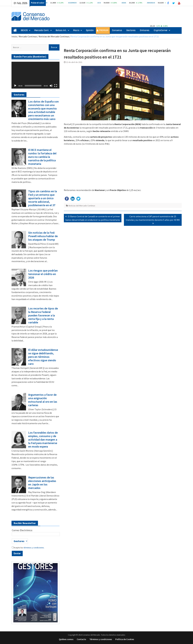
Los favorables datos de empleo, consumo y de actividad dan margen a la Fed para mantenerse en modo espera (43, 440)
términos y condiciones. (34, 548)
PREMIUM (104, 30)
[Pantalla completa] (56, 86)
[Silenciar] (51, 86)
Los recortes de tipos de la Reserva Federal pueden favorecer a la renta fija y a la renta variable (43, 315)
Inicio (14, 36)
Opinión (90, 30)
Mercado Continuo (28, 36)
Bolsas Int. (61, 30)
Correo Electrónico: (22, 530)
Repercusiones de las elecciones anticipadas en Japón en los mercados (42, 483)
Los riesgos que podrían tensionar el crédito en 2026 (43, 274)
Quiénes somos (66, 639)
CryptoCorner (161, 30)
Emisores (145, 30)
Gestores (131, 30)
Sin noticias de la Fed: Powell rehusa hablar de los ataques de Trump (43, 236)
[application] (35, 75)
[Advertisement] (123, 168)
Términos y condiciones (101, 639)
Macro (76, 30)
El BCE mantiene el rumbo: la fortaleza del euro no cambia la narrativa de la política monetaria (42, 157)
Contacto (81, 639)
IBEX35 (24, 30)
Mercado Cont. (42, 30)
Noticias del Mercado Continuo (54, 36)
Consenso (117, 30)
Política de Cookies (125, 639)
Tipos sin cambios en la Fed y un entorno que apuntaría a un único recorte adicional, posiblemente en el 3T (43, 198)
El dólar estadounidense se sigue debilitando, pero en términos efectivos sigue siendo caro (43, 357)
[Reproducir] (15, 86)
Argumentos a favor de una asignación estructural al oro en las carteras (43, 400)
